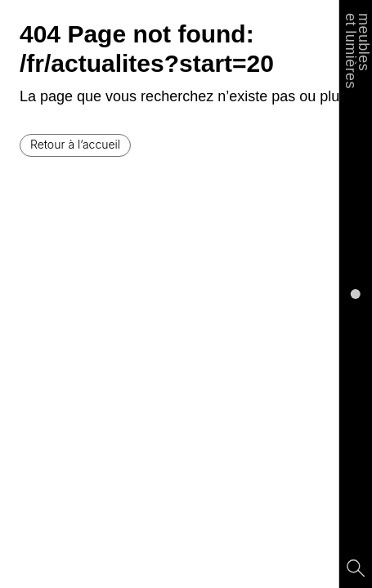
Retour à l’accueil (75, 144)
